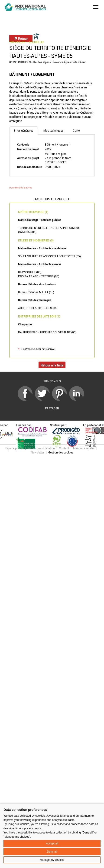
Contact (64, 448)
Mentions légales (84, 448)
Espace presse (14, 448)
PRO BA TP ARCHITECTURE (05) (39, 276)
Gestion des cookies (61, 452)
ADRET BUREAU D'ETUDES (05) (38, 308)
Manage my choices (52, 860)
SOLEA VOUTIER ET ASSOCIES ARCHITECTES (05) (49, 256)
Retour (21, 39)
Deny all (52, 852)
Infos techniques (53, 130)
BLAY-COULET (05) (30, 272)
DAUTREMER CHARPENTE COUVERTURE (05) (47, 332)
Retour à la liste (52, 365)
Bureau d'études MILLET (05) (36, 292)
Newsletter (37, 452)
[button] (96, 7)
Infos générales (24, 130)
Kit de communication (41, 448)
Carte (76, 130)
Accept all (52, 844)
